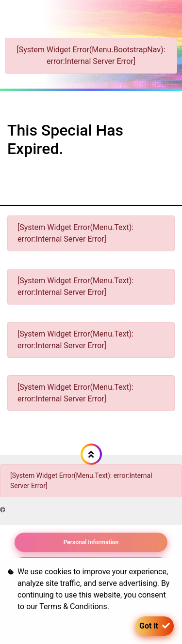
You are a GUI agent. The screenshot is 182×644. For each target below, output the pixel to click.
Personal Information (91, 542)
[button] (91, 454)
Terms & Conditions (73, 606)
